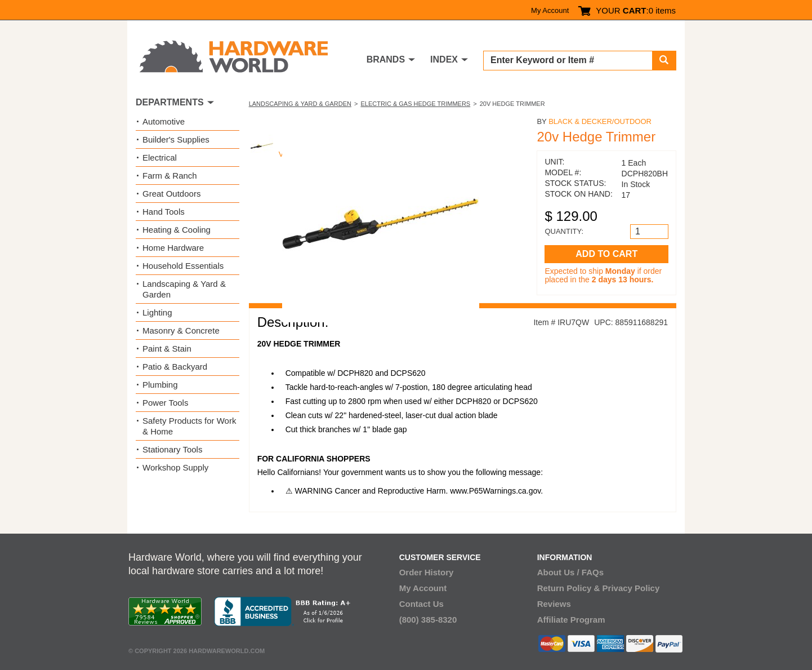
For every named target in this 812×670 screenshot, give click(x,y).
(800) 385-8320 (428, 620)
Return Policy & (569, 588)
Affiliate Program (571, 620)
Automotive (164, 121)
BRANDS (386, 59)
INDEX (444, 59)
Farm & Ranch (170, 176)
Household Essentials (183, 266)
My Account (550, 10)
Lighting (157, 312)
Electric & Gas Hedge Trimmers (415, 104)
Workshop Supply (175, 467)
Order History (427, 572)
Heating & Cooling (177, 230)
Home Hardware (173, 248)
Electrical (160, 157)
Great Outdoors (171, 194)
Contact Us (421, 604)
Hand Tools (164, 212)
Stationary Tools (172, 449)
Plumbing (160, 385)
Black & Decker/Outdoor (600, 121)
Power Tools (165, 403)
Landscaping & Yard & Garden (300, 104)
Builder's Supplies (176, 139)
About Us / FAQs (570, 572)
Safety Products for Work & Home (189, 426)
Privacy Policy (631, 588)
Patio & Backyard (175, 367)
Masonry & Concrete (181, 330)
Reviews (554, 604)
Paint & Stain (167, 349)
